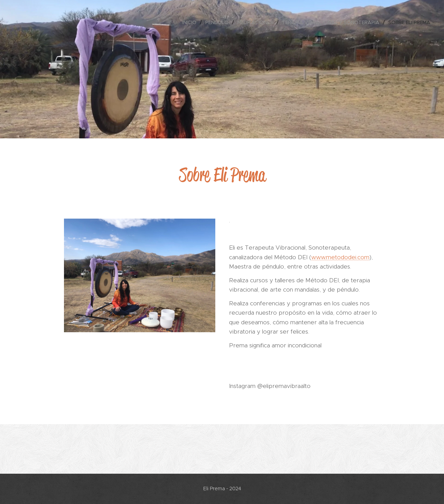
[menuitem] (191, 22)
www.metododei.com (340, 257)
